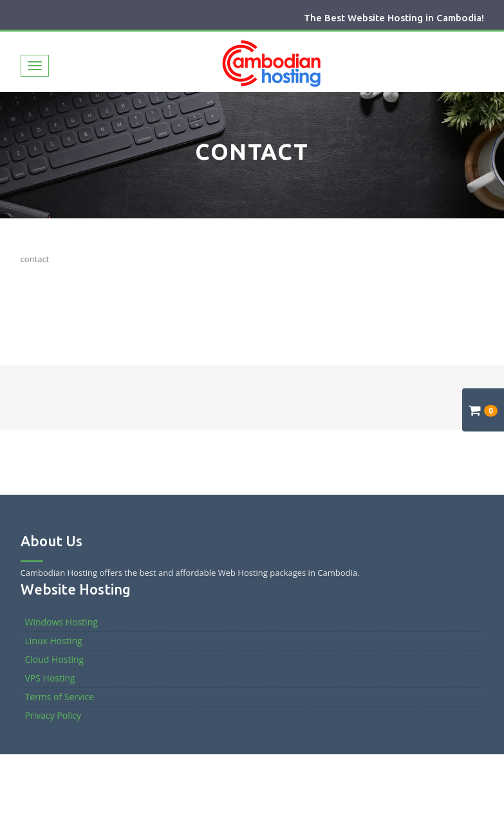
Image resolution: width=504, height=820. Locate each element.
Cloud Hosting (55, 659)
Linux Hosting (54, 641)
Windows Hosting (61, 622)
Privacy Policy (53, 715)
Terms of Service (60, 697)
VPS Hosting (50, 678)
